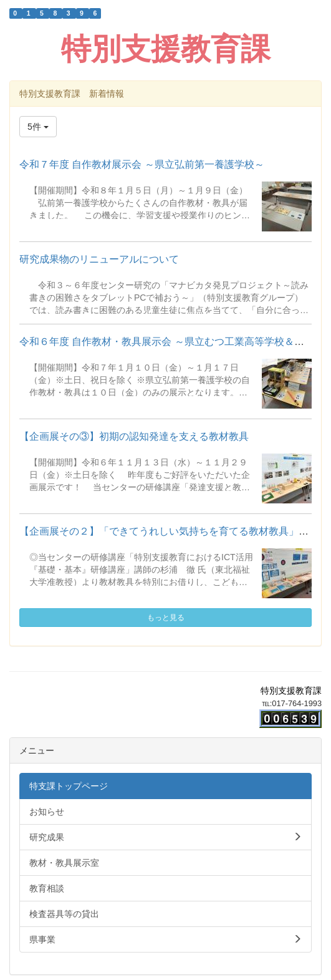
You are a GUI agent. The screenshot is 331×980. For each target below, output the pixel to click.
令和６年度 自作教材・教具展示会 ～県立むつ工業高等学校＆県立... (171, 342)
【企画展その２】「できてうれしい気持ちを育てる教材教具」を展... (173, 531)
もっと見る (166, 618)
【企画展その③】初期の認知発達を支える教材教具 (134, 436)
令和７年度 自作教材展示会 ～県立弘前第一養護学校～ (142, 164)
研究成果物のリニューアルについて (99, 259)
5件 (38, 127)
